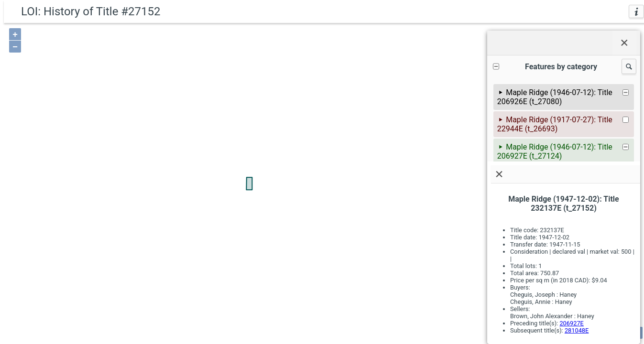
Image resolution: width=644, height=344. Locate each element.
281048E (577, 330)
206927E (571, 323)
